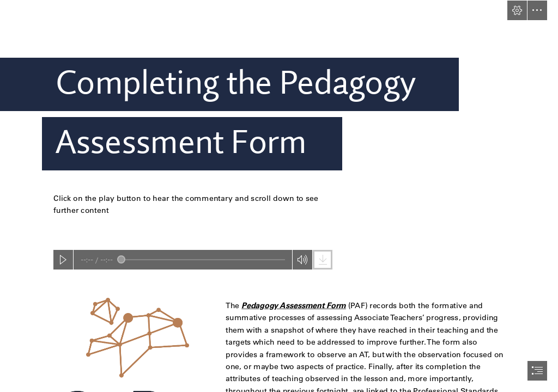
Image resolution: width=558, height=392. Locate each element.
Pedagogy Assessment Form (294, 305)
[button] (517, 10)
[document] (279, 196)
